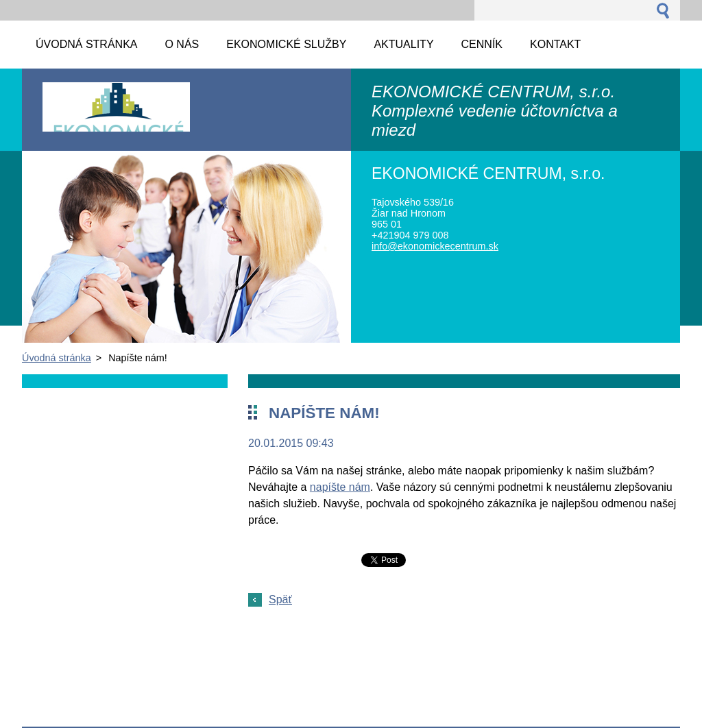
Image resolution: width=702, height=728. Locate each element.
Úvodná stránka (57, 358)
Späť (280, 599)
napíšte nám (340, 487)
